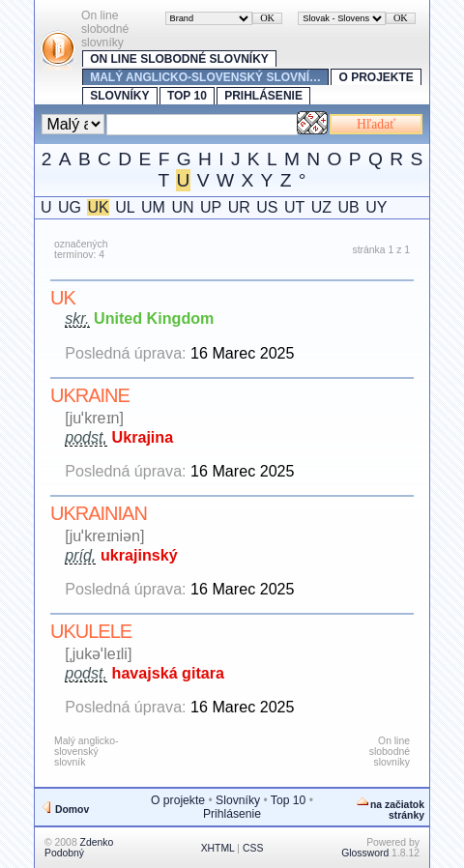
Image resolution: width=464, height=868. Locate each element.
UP (211, 207)
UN (182, 207)
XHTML (218, 848)
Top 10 (187, 96)
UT (294, 207)
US (267, 207)
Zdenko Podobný (79, 848)
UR (239, 207)
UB (348, 207)
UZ (321, 207)
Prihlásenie (263, 96)
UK (98, 207)
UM (153, 207)
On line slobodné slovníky (179, 59)
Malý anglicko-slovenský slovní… (205, 77)
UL (125, 207)
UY (376, 207)
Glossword (365, 853)
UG (70, 207)
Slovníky (119, 96)
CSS (253, 848)
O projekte (376, 77)
